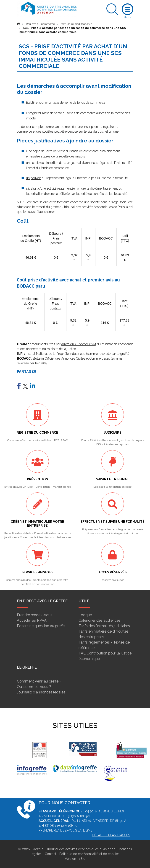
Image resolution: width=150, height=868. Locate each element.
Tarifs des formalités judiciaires (104, 626)
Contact (50, 854)
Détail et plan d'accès (111, 835)
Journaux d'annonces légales (41, 692)
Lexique (85, 615)
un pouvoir (33, 178)
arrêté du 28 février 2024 (79, 344)
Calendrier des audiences (100, 620)
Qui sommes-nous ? (34, 687)
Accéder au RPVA (32, 620)
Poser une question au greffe (41, 626)
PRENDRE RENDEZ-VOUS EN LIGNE (65, 830)
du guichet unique (106, 131)
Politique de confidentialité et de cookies (89, 854)
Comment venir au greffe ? (39, 681)
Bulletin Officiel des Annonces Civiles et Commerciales (71, 358)
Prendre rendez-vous (35, 615)
